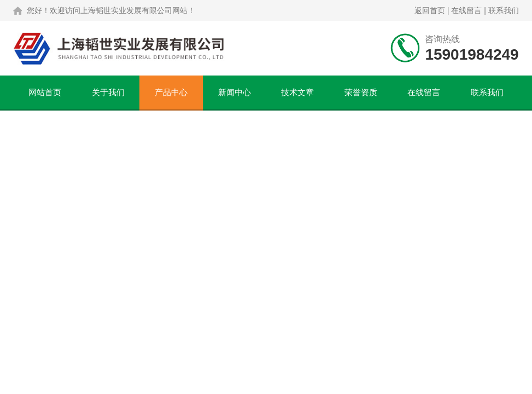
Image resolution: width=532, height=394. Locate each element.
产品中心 (171, 92)
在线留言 (466, 10)
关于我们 (108, 92)
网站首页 (45, 92)
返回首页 (430, 10)
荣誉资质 (361, 92)
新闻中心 (235, 92)
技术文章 (297, 92)
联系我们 (504, 10)
